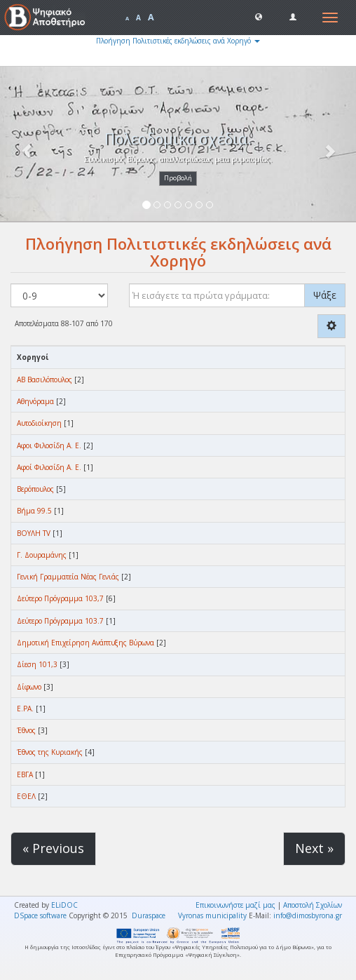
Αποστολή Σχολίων (313, 905)
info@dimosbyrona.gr (308, 915)
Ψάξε (325, 295)
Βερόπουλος (35, 489)
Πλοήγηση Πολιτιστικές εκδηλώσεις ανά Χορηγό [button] (178, 41)
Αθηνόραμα (35, 401)
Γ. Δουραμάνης (42, 555)
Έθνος (26, 730)
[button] (259, 16)
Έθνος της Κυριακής (50, 752)
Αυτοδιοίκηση (39, 423)
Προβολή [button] (178, 178)
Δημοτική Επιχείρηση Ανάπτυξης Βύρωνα (85, 643)
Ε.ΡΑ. (25, 709)
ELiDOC (64, 905)
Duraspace (149, 915)
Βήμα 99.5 (34, 511)
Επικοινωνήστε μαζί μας (235, 905)
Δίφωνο (29, 687)
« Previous (53, 848)
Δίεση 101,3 (37, 664)
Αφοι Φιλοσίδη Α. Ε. (49, 445)
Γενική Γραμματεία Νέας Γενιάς (68, 577)
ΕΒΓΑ (25, 774)
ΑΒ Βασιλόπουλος (44, 380)
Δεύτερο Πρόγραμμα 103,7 (60, 598)
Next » (314, 848)
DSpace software (40, 915)
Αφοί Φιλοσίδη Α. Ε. (49, 467)
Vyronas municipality (212, 915)
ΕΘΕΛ (26, 796)
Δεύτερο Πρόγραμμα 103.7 (60, 621)
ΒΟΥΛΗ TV (34, 533)
